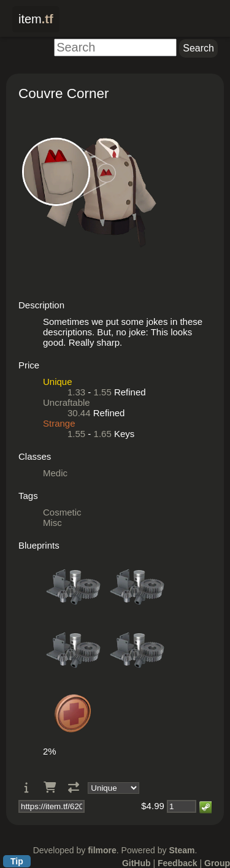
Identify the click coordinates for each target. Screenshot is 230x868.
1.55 (103, 392)
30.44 (79, 413)
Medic (55, 473)
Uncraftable (67, 402)
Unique (58, 382)
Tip (17, 861)
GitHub (136, 863)
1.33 (76, 392)
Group (217, 863)
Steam (182, 850)
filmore (102, 850)
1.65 (103, 434)
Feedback (178, 863)
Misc (52, 523)
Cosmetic (62, 512)
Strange (59, 423)
